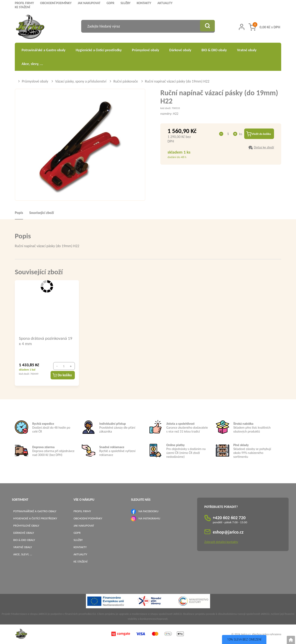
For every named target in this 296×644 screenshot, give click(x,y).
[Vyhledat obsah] (207, 26)
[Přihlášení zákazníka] (242, 27)
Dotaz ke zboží (264, 148)
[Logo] (30, 27)
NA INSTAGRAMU (149, 518)
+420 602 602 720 (229, 518)
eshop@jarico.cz (228, 532)
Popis (19, 213)
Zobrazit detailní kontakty (221, 542)
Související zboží (42, 213)
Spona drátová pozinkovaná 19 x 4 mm (46, 341)
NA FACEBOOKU (149, 511)
